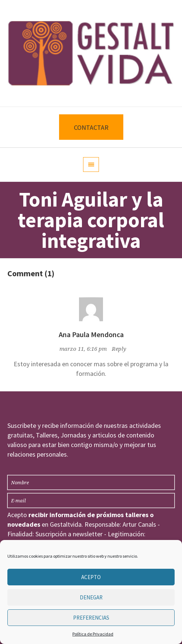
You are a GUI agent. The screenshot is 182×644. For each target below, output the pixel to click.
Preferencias (91, 618)
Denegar (91, 597)
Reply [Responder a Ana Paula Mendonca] (119, 349)
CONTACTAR (91, 127)
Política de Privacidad (93, 634)
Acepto (91, 577)
